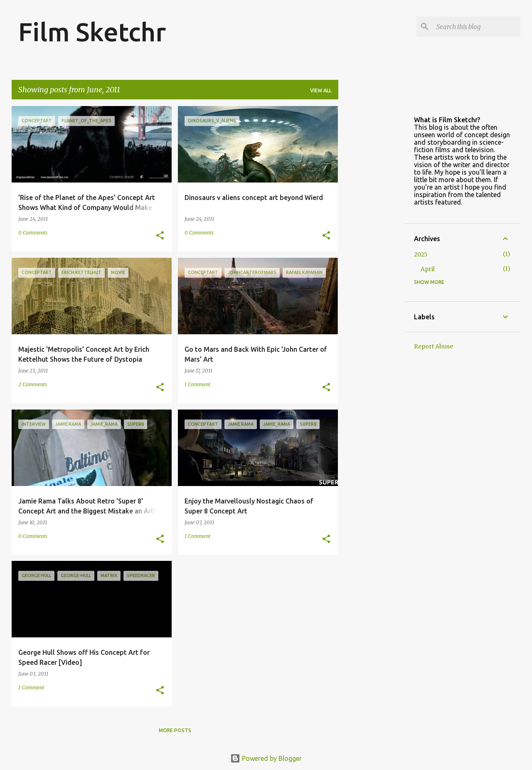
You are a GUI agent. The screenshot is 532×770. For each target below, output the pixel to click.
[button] (160, 236)
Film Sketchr (92, 32)
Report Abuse (433, 346)
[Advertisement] (371, 231)
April (428, 269)
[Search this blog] (477, 27)
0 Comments (33, 233)
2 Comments (33, 384)
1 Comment (197, 384)
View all (321, 90)
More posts (175, 730)
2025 (421, 254)
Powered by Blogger (266, 758)
